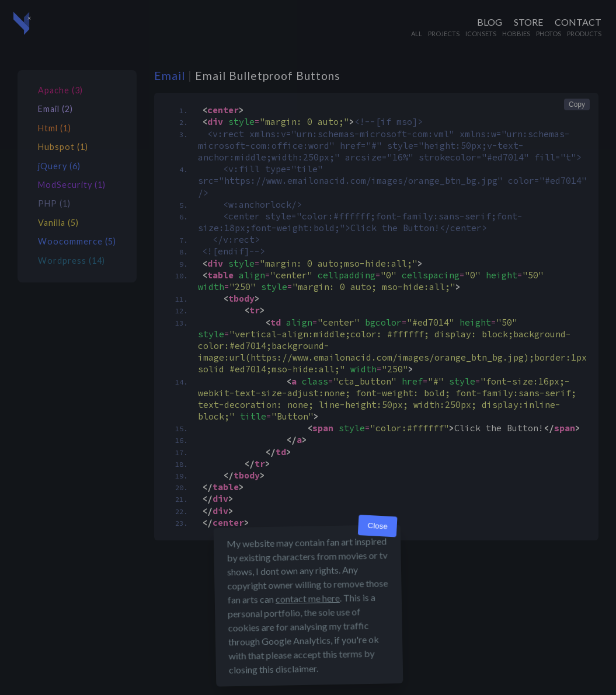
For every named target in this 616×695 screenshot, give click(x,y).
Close (377, 526)
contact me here (307, 598)
